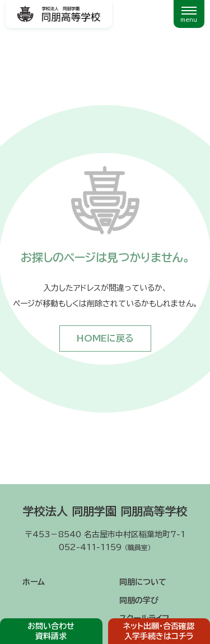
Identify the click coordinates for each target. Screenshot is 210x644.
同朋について (143, 582)
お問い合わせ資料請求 (51, 631)
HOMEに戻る (105, 338)
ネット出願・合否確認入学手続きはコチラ (159, 631)
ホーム (34, 582)
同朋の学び (139, 600)
